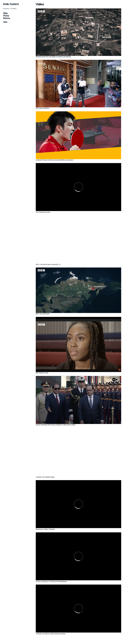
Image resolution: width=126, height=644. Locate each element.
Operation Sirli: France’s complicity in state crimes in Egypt (56, 425)
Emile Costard (11, 4)
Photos (6, 16)
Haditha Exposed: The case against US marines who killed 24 (53, 57)
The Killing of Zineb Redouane (51, 581)
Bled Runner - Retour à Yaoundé (45, 529)
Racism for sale (42, 373)
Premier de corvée (43, 212)
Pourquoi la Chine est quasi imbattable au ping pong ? (55, 160)
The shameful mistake (45, 477)
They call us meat (43, 314)
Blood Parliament (43, 108)
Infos (5, 22)
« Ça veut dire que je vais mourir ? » (48, 264)
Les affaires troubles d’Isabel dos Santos (51, 634)
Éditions (7, 18)
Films (5, 13)
